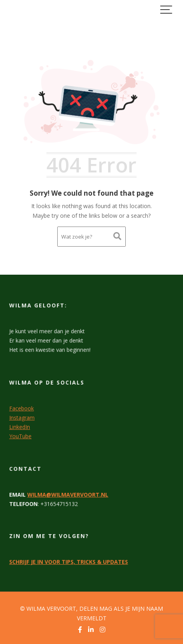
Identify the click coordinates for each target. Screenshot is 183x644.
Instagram (23, 417)
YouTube (21, 435)
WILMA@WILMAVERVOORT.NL (68, 494)
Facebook (22, 408)
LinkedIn (20, 426)
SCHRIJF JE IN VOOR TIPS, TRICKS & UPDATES (69, 561)
